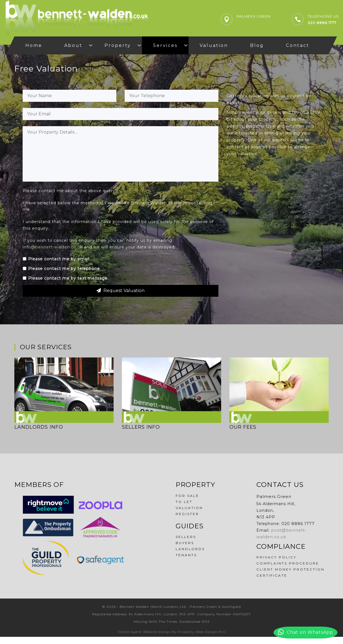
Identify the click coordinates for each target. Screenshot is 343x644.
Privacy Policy (276, 558)
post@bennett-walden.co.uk (302, 537)
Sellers (186, 544)
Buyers (185, 550)
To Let (184, 509)
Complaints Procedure (288, 564)
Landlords (190, 556)
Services (165, 45)
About (73, 45)
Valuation (214, 45)
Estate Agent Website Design (144, 639)
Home (34, 45)
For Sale (187, 503)
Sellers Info (141, 434)
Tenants (186, 562)
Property (118, 45)
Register (187, 521)
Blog (257, 45)
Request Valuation (120, 298)
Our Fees (243, 434)
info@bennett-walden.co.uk (53, 254)
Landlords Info (39, 434)
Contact (298, 45)
